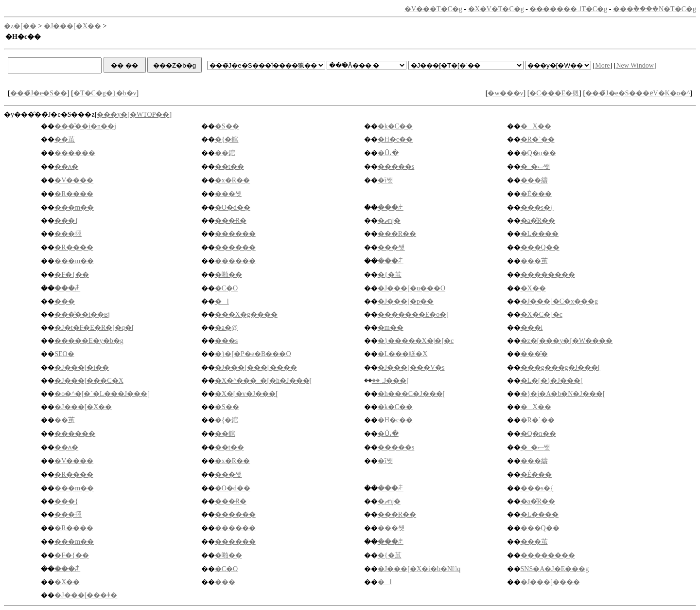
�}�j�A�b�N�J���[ (563, 394)
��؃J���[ (390, 381)
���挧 (68, 234)
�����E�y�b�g (89, 341)
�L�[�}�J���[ (552, 381)
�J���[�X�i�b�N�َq (419, 569)
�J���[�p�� (406, 301)
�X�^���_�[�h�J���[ (263, 381)
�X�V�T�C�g (496, 9)
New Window (635, 65)
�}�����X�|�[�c (416, 341)
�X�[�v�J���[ (246, 394)
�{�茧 (390, 275)
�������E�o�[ (413, 314)
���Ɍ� (231, 221)
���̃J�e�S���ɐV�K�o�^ (638, 93)
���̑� (534, 354)
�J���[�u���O (411, 288)
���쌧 (228, 194)
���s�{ (537, 207)
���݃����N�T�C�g (655, 9)
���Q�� (540, 247)
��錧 (225, 153)
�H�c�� (395, 139)
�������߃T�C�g (568, 9)
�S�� (227, 126)
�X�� (536, 126)
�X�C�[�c (542, 314)
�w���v (505, 93)
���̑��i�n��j (85, 126)
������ (75, 153)
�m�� (391, 328)
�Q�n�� (538, 153)
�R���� (74, 194)
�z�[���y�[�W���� (567, 341)
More (602, 65)
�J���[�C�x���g (559, 301)
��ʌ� (66, 167)
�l (222, 301)
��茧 (65, 139)
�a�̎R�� (538, 221)
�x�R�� (232, 180)
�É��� (536, 194)
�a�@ (226, 328)
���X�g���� (246, 314)
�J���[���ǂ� (86, 595)
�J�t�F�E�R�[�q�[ (94, 328)
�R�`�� (538, 139)
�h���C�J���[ (411, 394)
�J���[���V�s (411, 368)
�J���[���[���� (256, 368)
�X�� (533, 288)
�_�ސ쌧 (535, 167)
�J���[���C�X (89, 381)
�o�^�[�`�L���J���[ (102, 394)
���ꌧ (391, 207)
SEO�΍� (64, 354)
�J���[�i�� (82, 368)
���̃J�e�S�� (39, 93)
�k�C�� (395, 126)
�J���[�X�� (72, 26)
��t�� (229, 167)
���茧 (534, 261)
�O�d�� (233, 207)
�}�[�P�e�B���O (253, 354)
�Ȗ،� (388, 153)
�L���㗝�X (403, 354)
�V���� (74, 180)
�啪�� (228, 275)
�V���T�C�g (433, 9)
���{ (66, 221)
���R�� (397, 234)
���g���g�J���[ (560, 368)
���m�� (74, 207)
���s (226, 341)
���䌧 (534, 180)
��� (65, 301)
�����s (396, 167)
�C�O (226, 288)
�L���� (540, 234)
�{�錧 (227, 139)
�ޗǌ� (389, 221)
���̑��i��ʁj (82, 314)
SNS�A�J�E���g (555, 569)
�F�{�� (72, 275)
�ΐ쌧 (385, 180)
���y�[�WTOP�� (133, 115)
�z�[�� (20, 26)
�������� (548, 275)
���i (532, 328)
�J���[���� (550, 582)
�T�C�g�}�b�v (105, 93)
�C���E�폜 (554, 93)
